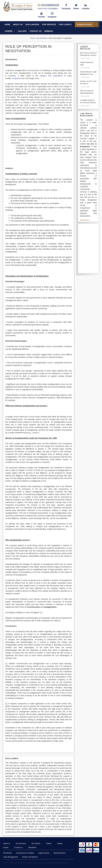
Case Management (10, 857)
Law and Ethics (42, 38)
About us (18, 25)
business (12, 76)
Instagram (52, 15)
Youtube (41, 15)
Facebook (66, 6)
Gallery (22, 31)
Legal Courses (44, 853)
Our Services (49, 25)
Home (7, 25)
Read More (85, 220)
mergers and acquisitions (51, 76)
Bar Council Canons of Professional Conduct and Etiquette (88, 55)
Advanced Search (88, 25)
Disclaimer (33, 847)
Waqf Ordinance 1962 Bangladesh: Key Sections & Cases (88, 74)
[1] (41, 612)
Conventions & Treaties (25, 853)
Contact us (36, 31)
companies (16, 78)
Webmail (49, 31)
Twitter (76, 6)
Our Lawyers (32, 25)
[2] (59, 621)
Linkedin (86, 6)
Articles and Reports (30, 857)
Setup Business (60, 853)
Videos (50, 843)
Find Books (8, 853)
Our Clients (65, 25)
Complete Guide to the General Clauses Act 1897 (88, 103)
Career (10, 31)
